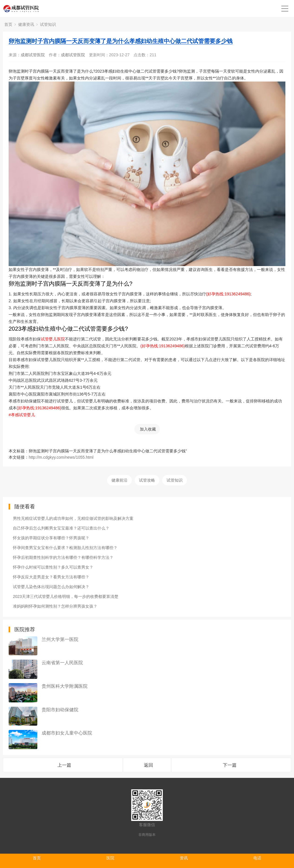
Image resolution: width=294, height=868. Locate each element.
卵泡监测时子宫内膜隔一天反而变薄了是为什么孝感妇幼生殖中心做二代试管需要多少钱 (121, 41)
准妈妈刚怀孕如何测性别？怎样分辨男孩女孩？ (55, 606)
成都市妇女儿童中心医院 (67, 733)
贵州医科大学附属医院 (65, 686)
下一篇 (230, 765)
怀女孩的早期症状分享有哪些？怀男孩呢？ (51, 538)
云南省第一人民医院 (62, 663)
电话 (257, 858)
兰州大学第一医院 (60, 639)
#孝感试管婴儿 (22, 415)
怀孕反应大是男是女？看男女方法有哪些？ (51, 577)
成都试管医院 (33, 55)
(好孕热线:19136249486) (228, 294)
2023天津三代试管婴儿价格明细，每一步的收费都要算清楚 (66, 596)
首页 (8, 24)
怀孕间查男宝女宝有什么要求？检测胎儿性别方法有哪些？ (65, 548)
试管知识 (48, 24)
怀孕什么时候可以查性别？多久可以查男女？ (53, 567)
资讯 (184, 858)
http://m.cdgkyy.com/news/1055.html (61, 457)
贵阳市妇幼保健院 (60, 710)
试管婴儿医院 (53, 339)
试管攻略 (147, 480)
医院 (110, 858)
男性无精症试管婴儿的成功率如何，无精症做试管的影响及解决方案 (73, 518)
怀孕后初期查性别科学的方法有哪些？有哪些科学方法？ (63, 557)
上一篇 (64, 765)
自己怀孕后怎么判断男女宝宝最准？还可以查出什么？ (61, 528)
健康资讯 (26, 24)
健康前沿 (119, 480)
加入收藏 (148, 429)
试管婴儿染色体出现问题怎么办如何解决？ (51, 587)
